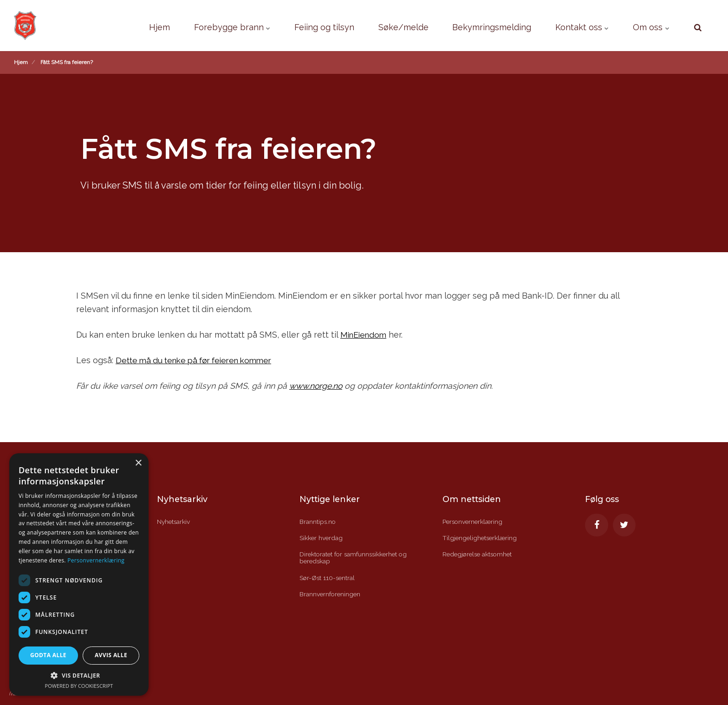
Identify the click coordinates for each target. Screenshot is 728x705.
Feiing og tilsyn (294, 26)
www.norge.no (316, 386)
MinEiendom (365, 335)
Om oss (649, 26)
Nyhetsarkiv (174, 522)
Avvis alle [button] (111, 655)
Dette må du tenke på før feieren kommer (199, 360)
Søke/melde (380, 26)
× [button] (138, 463)
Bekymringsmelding (476, 26)
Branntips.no (318, 522)
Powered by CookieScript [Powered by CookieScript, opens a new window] (79, 686)
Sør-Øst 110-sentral (328, 578)
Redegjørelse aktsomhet (479, 555)
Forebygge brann (195, 26)
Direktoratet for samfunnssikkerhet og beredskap (355, 558)
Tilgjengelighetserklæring (481, 538)
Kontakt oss (574, 26)
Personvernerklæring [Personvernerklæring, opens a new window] (96, 560)
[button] (79, 675)
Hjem (117, 26)
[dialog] (79, 574)
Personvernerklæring (474, 522)
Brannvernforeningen (331, 594)
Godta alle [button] (48, 655)
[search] (698, 26)
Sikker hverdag (322, 538)
